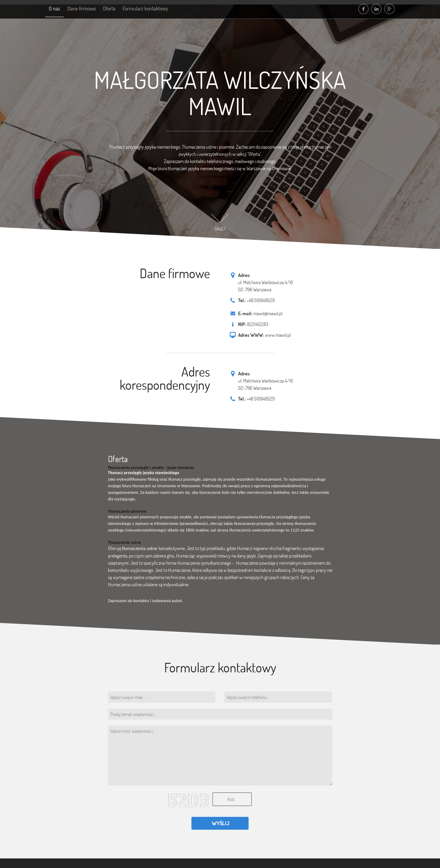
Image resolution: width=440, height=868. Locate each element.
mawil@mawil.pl (268, 313)
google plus (390, 9)
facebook (364, 9)
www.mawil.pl (278, 335)
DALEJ (220, 229)
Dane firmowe (84, 9)
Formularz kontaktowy (152, 9)
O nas (55, 9)
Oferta (114, 9)
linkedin (377, 9)
